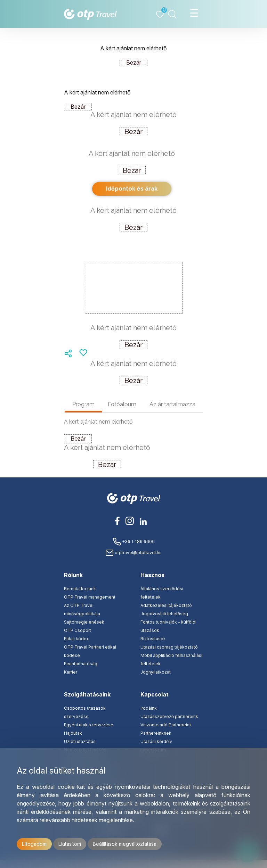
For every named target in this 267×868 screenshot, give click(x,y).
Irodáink (149, 708)
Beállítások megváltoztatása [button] (125, 844)
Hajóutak (73, 733)
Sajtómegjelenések (84, 622)
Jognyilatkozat (156, 672)
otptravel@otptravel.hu (133, 553)
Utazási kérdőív (156, 741)
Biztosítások (153, 639)
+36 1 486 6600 (134, 541)
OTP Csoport (78, 630)
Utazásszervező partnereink (169, 716)
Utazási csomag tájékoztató (169, 647)
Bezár (134, 62)
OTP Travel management (90, 597)
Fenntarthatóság (81, 664)
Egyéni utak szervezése (89, 725)
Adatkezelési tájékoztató (166, 605)
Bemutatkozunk (80, 589)
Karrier (71, 672)
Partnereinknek (156, 733)
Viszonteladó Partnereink (166, 725)
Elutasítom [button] (70, 844)
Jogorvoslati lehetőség (164, 614)
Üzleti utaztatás (80, 741)
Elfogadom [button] (34, 844)
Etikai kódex (76, 639)
